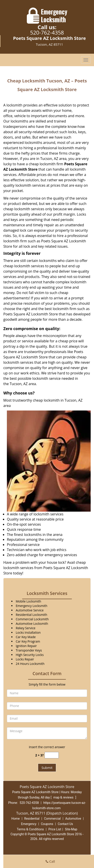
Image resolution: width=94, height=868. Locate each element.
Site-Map (71, 829)
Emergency (29, 824)
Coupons (47, 824)
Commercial (52, 819)
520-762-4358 (47, 32)
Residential (32, 819)
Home (16, 819)
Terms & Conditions (30, 829)
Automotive (73, 819)
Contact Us (65, 824)
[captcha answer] (52, 755)
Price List (55, 829)
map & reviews (64, 797)
